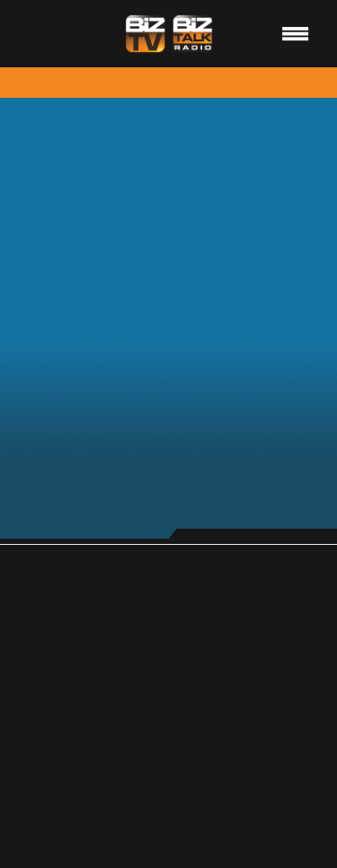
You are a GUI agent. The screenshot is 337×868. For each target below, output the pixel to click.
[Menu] (296, 33)
